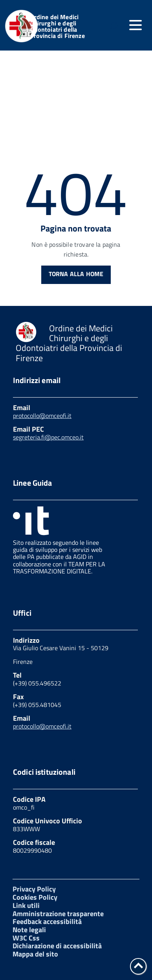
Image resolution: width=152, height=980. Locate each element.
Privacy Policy (34, 889)
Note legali (29, 930)
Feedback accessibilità (47, 921)
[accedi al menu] (136, 25)
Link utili (26, 905)
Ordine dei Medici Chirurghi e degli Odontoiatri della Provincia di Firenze (58, 26)
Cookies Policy (35, 897)
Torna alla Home (76, 274)
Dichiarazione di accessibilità (57, 946)
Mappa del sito (35, 954)
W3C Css (26, 938)
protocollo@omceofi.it (42, 416)
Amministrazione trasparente (58, 914)
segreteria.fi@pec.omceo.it (48, 437)
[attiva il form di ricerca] (113, 26)
